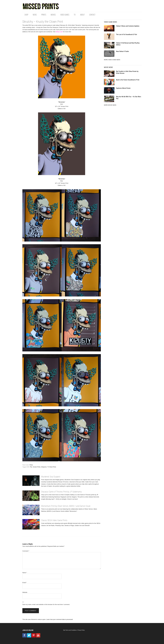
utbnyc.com (59, 32)
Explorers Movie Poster (123, 88)
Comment (26, 551)
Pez (31, 467)
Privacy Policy (81, 630)
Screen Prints (37, 467)
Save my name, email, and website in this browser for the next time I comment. (46, 604)
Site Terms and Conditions (70, 630)
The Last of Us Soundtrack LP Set (127, 34)
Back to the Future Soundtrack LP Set (128, 80)
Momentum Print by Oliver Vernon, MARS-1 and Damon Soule (66, 506)
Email (25, 583)
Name (25, 573)
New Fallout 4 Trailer (122, 51)
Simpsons (44, 467)
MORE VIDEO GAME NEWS (112, 60)
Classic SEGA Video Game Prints (54, 520)
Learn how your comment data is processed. (60, 619)
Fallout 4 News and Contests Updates (128, 26)
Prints (31, 465)
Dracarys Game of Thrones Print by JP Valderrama (61, 492)
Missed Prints (41, 6)
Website (25, 592)
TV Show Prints (52, 467)
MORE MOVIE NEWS (110, 105)
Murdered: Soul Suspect (51, 477)
